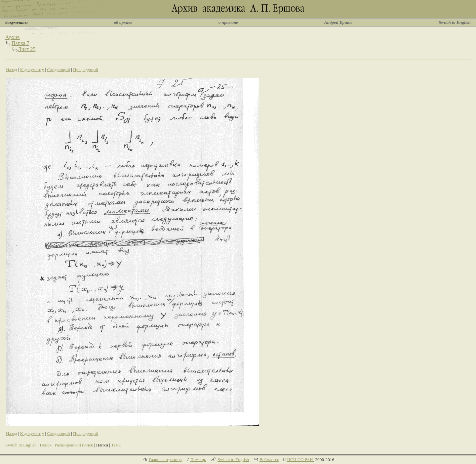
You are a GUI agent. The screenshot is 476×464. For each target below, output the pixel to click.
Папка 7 (20, 43)
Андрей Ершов (338, 22)
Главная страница (165, 460)
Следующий (58, 70)
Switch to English (455, 22)
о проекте (228, 22)
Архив (13, 37)
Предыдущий (86, 70)
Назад (12, 70)
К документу (32, 70)
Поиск (46, 445)
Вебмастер (269, 460)
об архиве (123, 22)
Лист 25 (27, 49)
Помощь (198, 460)
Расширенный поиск (74, 445)
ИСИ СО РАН (300, 460)
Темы (116, 445)
